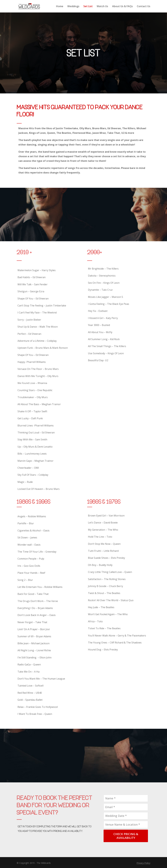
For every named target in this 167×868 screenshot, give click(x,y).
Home (60, 7)
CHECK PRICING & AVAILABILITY (126, 836)
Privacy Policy (143, 863)
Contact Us (144, 7)
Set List (88, 7)
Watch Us (102, 7)
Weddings (73, 7)
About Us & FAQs (122, 7)
